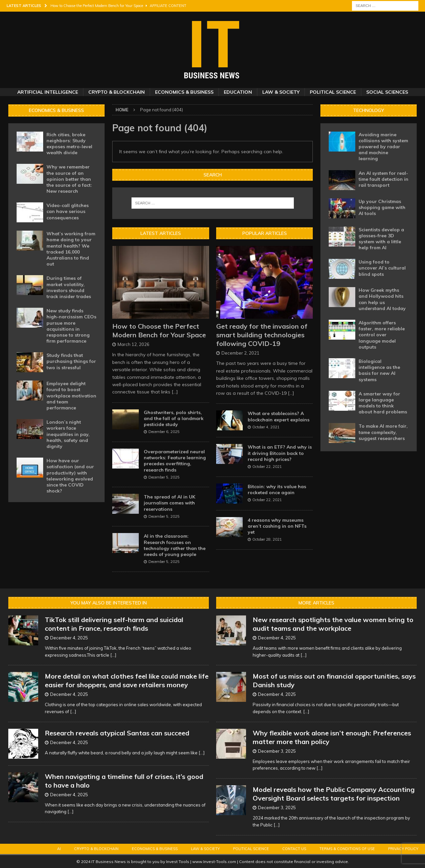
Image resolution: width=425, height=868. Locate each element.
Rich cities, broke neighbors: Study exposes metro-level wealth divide (69, 144)
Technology (369, 110)
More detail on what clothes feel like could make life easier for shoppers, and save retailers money (127, 680)
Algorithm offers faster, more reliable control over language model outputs (382, 335)
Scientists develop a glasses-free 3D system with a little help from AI (381, 239)
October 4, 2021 (266, 427)
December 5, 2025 (164, 477)
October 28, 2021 (267, 539)
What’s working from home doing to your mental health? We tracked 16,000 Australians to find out (71, 249)
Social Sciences (387, 92)
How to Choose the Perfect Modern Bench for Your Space (159, 330)
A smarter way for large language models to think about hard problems (383, 403)
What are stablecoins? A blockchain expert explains (279, 416)
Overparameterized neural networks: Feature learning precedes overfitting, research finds (175, 461)
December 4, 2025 (69, 638)
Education (238, 92)
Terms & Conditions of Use (347, 849)
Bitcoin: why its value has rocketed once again (277, 489)
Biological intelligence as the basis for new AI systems (379, 370)
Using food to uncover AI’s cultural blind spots (382, 268)
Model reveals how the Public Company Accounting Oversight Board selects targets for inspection (334, 794)
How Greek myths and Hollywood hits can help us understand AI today (382, 299)
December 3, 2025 (277, 751)
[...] (175, 392)
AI (59, 849)
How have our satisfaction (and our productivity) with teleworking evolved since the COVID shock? (70, 476)
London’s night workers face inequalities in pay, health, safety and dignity (68, 434)
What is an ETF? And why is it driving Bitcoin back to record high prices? (280, 453)
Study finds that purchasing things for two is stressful (71, 361)
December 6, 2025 (164, 432)
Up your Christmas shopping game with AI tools (382, 207)
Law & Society (281, 92)
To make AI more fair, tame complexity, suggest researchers (383, 432)
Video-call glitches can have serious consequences (68, 211)
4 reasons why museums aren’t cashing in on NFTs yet (277, 526)
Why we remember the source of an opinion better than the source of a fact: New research (69, 179)
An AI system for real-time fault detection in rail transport (383, 179)
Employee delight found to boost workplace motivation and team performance (71, 396)
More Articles (316, 603)
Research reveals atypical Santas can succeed (117, 733)
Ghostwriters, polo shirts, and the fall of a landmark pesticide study (174, 418)
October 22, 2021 (267, 467)
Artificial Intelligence (48, 92)
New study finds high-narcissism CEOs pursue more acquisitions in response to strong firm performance (71, 326)
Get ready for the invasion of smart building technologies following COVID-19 (262, 335)
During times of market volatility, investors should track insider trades (69, 287)
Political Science (333, 92)
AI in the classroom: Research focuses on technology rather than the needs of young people (175, 545)
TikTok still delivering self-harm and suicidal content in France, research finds (114, 624)
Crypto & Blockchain (117, 92)
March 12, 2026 (133, 344)
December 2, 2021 (240, 353)
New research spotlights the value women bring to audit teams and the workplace (333, 624)
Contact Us (294, 849)
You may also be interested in (109, 603)
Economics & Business (184, 92)
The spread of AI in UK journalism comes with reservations (170, 503)
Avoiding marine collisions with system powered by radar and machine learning (383, 147)
